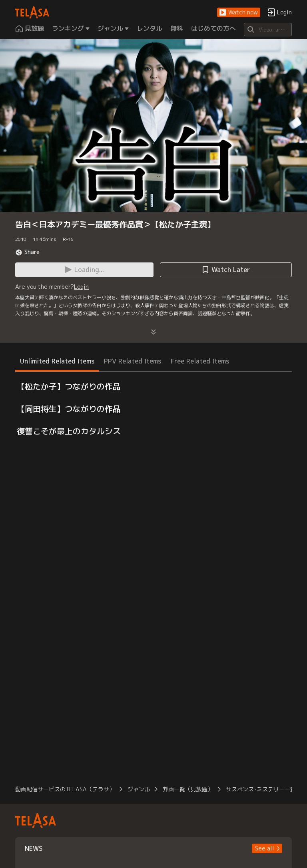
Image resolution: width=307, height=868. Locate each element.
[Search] (268, 30)
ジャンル (139, 789)
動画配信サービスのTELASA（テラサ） (65, 789)
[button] (239, 13)
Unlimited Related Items (57, 361)
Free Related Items (200, 361)
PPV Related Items (133, 361)
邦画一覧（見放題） (188, 789)
